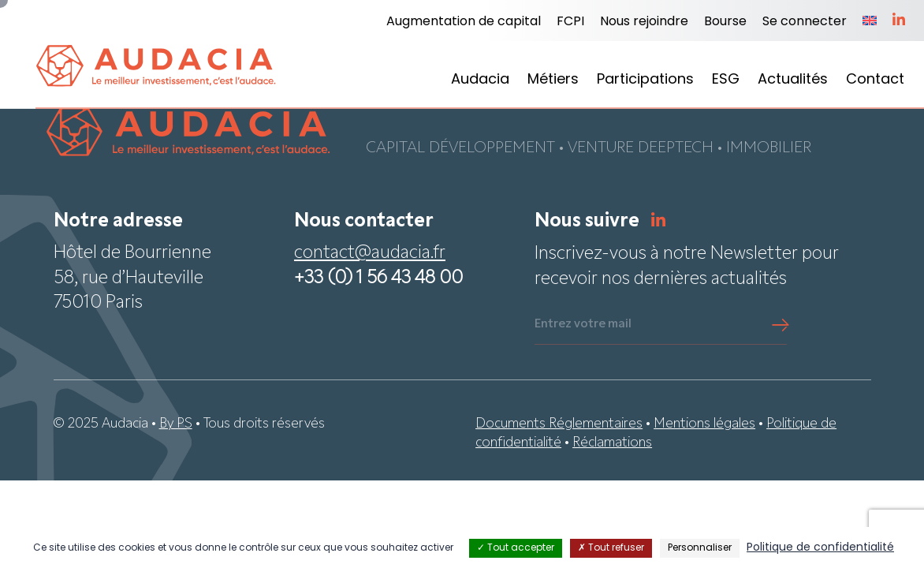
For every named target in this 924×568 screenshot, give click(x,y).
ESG (726, 80)
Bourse (725, 22)
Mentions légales (704, 426)
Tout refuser (611, 548)
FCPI (570, 22)
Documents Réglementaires (559, 426)
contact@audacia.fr (370, 255)
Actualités (793, 80)
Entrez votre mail (583, 326)
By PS (176, 426)
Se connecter (805, 22)
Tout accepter (516, 548)
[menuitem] (870, 22)
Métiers (553, 80)
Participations (645, 80)
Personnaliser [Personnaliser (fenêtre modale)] (700, 548)
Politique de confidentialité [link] (820, 548)
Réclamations (612, 445)
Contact (875, 80)
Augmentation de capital (464, 22)
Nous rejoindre (644, 22)
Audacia (480, 80)
